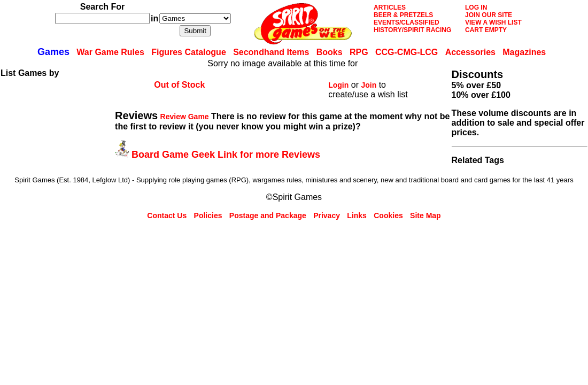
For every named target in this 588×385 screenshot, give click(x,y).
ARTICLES (390, 7)
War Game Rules (110, 52)
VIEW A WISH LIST (493, 22)
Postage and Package (268, 215)
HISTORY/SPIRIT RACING (412, 30)
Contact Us (167, 215)
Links (357, 215)
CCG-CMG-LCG (407, 52)
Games (53, 52)
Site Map (425, 215)
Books (330, 52)
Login (338, 85)
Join (369, 85)
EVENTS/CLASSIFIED (407, 22)
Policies (208, 215)
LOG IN (476, 7)
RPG (359, 52)
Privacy (327, 215)
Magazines (524, 52)
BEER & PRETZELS (403, 15)
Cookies (388, 215)
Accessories (470, 52)
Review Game (185, 117)
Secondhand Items (271, 52)
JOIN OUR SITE (489, 15)
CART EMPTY (486, 30)
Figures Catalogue (189, 52)
